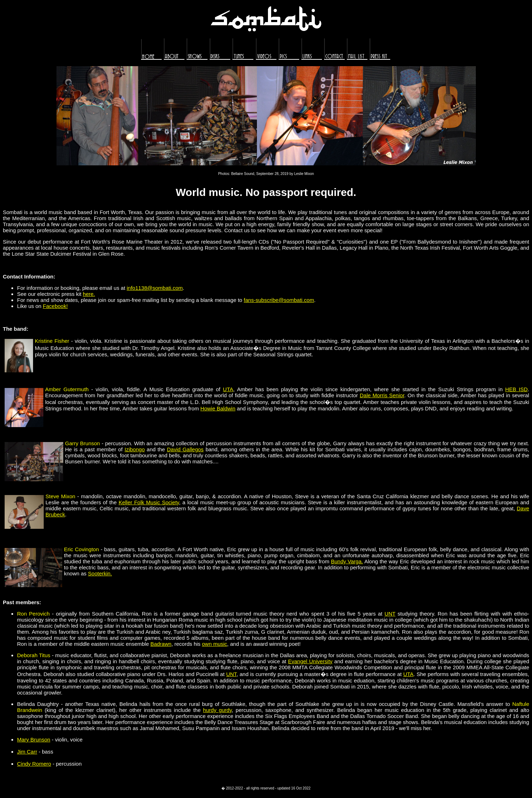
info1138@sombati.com (155, 288)
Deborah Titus (34, 655)
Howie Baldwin (218, 408)
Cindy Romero (34, 764)
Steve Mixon (60, 496)
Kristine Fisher (52, 341)
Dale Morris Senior (382, 395)
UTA (228, 389)
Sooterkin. (100, 573)
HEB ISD (517, 389)
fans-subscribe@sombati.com (279, 300)
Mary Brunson (34, 740)
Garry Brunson (82, 443)
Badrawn (161, 644)
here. (89, 294)
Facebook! (55, 306)
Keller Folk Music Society (149, 502)
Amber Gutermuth (67, 389)
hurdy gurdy (217, 710)
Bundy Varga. (347, 561)
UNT (390, 614)
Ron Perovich (33, 614)
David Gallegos (185, 449)
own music (214, 644)
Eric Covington (81, 549)
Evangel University (310, 661)
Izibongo (135, 449)
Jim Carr (27, 752)
